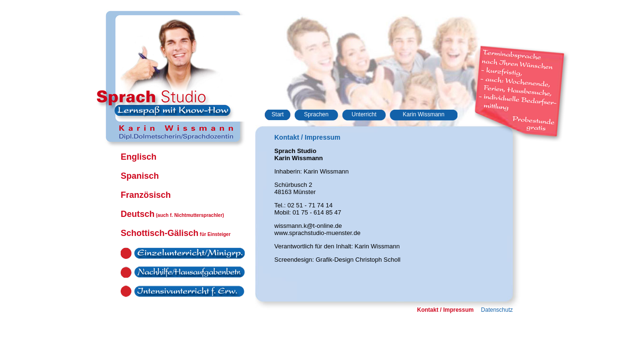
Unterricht (364, 114)
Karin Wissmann (423, 114)
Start (277, 114)
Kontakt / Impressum (445, 310)
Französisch (146, 195)
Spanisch (140, 176)
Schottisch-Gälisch (176, 233)
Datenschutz (497, 310)
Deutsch (172, 214)
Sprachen (316, 114)
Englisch (139, 157)
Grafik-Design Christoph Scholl (358, 260)
